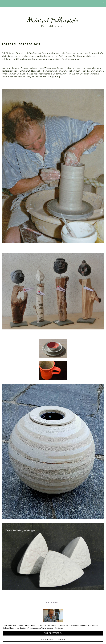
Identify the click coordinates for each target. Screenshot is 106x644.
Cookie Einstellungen (53, 639)
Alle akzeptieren (53, 633)
